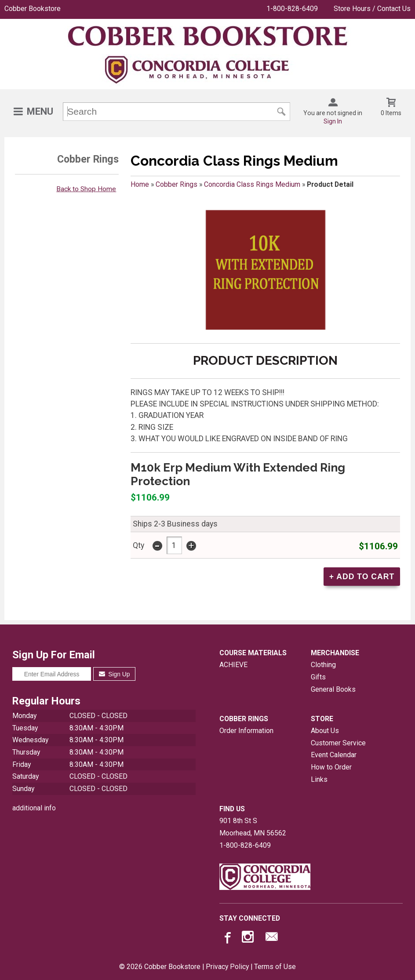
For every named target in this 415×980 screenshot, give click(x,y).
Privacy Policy (227, 967)
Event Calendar (334, 755)
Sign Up (115, 674)
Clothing (323, 665)
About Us (325, 731)
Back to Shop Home (86, 189)
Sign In (333, 121)
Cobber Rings (177, 184)
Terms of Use (275, 967)
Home (140, 184)
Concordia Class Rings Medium (252, 184)
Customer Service (338, 743)
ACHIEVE (233, 665)
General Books (333, 689)
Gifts (318, 677)
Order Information (246, 731)
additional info (34, 808)
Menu (40, 111)
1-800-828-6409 (292, 9)
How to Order (331, 767)
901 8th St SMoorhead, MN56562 (253, 827)
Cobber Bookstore (33, 9)
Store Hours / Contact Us (372, 9)
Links (319, 779)
